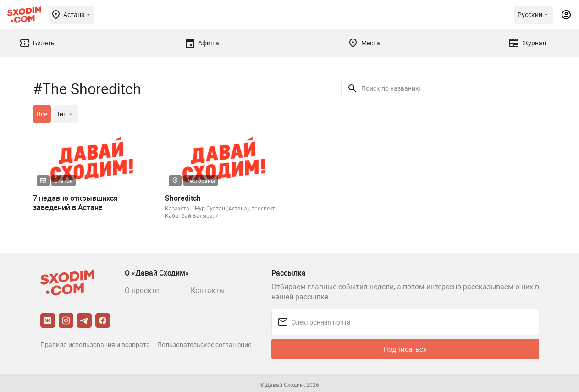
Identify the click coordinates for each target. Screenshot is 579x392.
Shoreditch (183, 198)
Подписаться (405, 349)
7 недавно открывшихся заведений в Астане (75, 203)
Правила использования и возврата (95, 345)
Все (42, 114)
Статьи (63, 181)
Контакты (208, 290)
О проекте (142, 290)
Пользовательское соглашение (204, 345)
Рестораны (201, 181)
